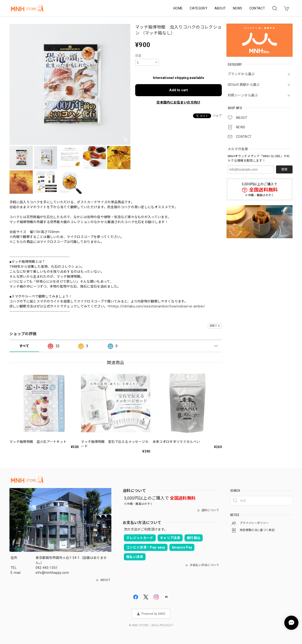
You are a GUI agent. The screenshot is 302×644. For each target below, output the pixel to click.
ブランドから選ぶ (241, 74)
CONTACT (257, 8)
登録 (284, 169)
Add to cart (178, 90)
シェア (217, 116)
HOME (178, 8)
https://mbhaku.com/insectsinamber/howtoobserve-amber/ (158, 306)
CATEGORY (199, 8)
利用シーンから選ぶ (243, 95)
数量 (138, 56)
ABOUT (220, 8)
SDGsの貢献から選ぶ (244, 85)
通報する (215, 326)
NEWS (237, 8)
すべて (24, 346)
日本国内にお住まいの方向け (178, 102)
